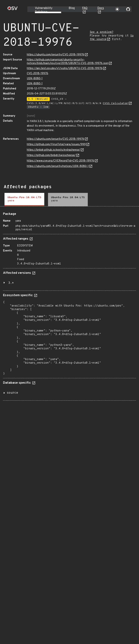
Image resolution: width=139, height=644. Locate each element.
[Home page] (13, 9)
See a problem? (101, 32)
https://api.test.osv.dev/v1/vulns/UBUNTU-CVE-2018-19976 (65, 68)
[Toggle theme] (117, 9)
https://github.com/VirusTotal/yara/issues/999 (56, 145)
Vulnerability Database (44, 10)
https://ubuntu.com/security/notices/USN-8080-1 (58, 166)
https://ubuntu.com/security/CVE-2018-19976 (56, 55)
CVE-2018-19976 (38, 74)
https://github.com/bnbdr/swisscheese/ (51, 155)
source (12, 393)
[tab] (24, 200)
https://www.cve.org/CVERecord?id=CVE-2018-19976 (60, 161)
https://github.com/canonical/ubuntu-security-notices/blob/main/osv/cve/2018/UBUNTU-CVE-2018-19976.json (68, 62)
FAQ (85, 8)
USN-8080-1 (35, 79)
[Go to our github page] (128, 9)
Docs (101, 8)
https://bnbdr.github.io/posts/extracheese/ (53, 150)
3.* (11, 283)
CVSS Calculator (115, 103)
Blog (72, 8)
